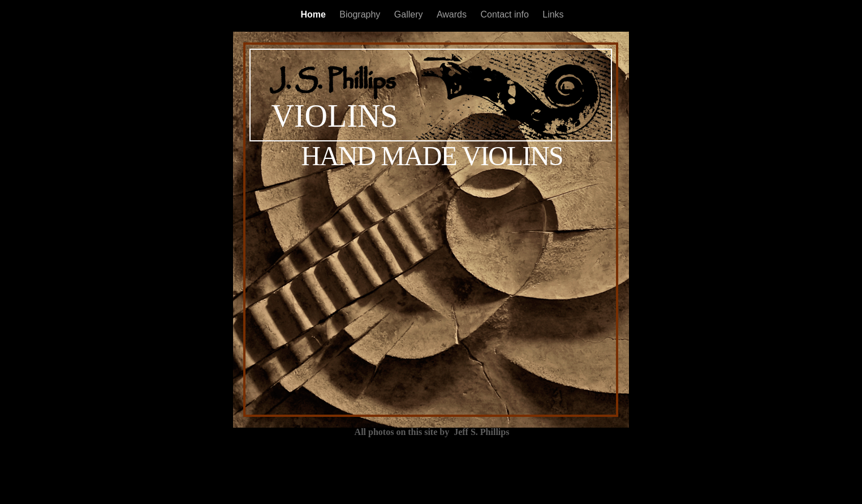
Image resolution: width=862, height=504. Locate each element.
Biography (361, 14)
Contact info (506, 14)
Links (553, 14)
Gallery (410, 14)
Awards (453, 14)
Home (314, 14)
